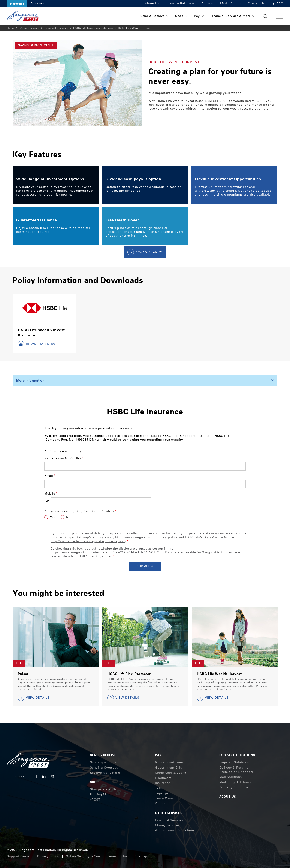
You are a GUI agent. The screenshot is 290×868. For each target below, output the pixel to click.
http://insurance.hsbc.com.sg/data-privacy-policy (88, 541)
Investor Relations (180, 4)
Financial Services (56, 28)
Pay (158, 755)
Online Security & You (83, 856)
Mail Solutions (231, 777)
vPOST (95, 800)
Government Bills (168, 768)
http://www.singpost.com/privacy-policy (146, 537)
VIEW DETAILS (34, 698)
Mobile (50, 494)
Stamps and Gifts (103, 789)
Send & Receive (103, 755)
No (68, 517)
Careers (207, 4)
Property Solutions (234, 787)
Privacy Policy (48, 856)
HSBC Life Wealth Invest (134, 28)
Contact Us (256, 4)
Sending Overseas (104, 768)
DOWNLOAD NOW (37, 344)
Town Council (166, 798)
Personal (17, 4)
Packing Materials (104, 795)
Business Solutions (237, 755)
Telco (159, 788)
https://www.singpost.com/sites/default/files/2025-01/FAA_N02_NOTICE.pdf (109, 552)
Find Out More (145, 252)
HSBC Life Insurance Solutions (93, 28)
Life (19, 663)
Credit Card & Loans (171, 773)
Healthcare (163, 778)
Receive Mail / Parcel (106, 773)
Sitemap (141, 856)
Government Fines (169, 762)
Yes (53, 517)
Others (160, 804)
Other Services (29, 28)
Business (37, 4)
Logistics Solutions (234, 762)
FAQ (278, 4)
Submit (145, 566)
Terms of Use (117, 856)
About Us (152, 4)
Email (49, 476)
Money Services (167, 825)
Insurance (163, 783)
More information (30, 380)
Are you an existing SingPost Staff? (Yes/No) (79, 511)
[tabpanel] (77, 83)
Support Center (19, 856)
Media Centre (230, 4)
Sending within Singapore (110, 762)
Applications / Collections (175, 830)
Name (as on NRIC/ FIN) (63, 458)
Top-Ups (162, 793)
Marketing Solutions (235, 782)
